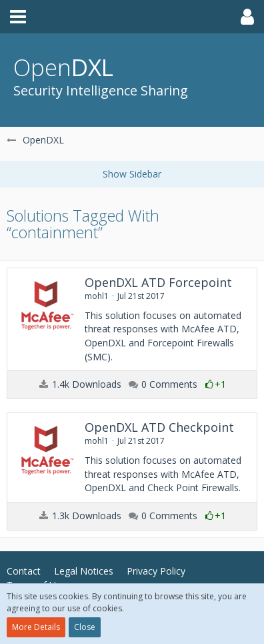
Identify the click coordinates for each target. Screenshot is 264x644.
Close (85, 627)
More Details (36, 627)
